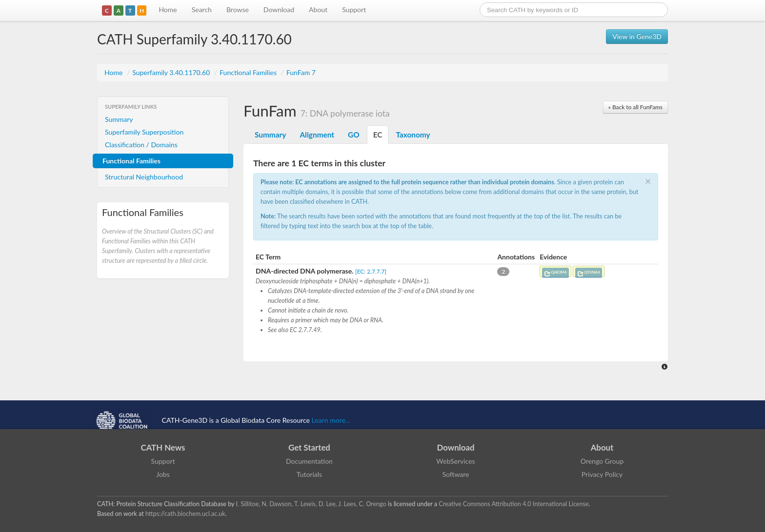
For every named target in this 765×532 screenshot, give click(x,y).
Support (354, 10)
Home (168, 10)
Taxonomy (413, 135)
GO (354, 135)
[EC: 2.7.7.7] (371, 271)
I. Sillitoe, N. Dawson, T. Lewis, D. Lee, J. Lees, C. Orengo (311, 504)
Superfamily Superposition (144, 132)
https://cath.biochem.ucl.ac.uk (185, 514)
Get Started (309, 447)
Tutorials (309, 474)
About (318, 10)
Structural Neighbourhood (144, 177)
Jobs (163, 474)
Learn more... (331, 420)
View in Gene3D (637, 36)
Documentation (309, 461)
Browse (238, 10)
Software (456, 474)
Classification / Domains (141, 145)
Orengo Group (602, 461)
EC (378, 135)
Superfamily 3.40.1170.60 (172, 72)
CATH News (163, 447)
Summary (119, 119)
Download (279, 10)
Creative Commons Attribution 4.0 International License (513, 504)
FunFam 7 (301, 72)
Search (202, 10)
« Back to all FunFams (635, 107)
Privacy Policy (602, 474)
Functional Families (249, 72)
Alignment (317, 135)
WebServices (455, 461)
